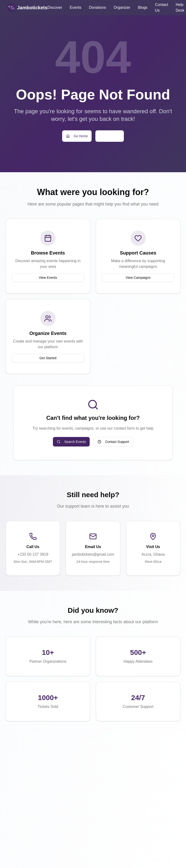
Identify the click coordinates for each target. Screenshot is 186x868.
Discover (55, 7)
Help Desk (180, 7)
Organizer (122, 7)
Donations (98, 7)
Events (76, 7)
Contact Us (161, 7)
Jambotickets (32, 8)
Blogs (143, 7)
